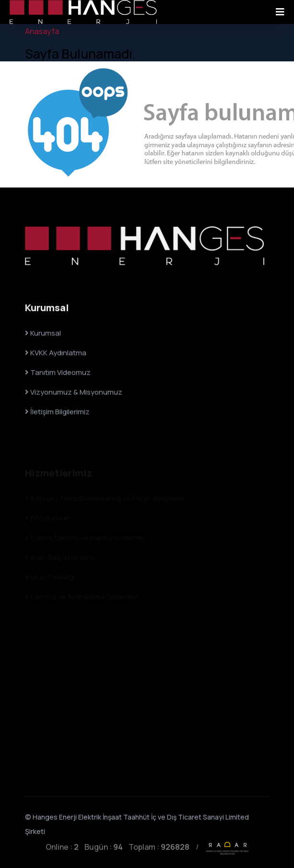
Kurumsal (43, 334)
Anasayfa (42, 31)
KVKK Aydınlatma (56, 354)
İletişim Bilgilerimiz (57, 413)
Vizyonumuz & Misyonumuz (74, 393)
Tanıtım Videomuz (58, 373)
